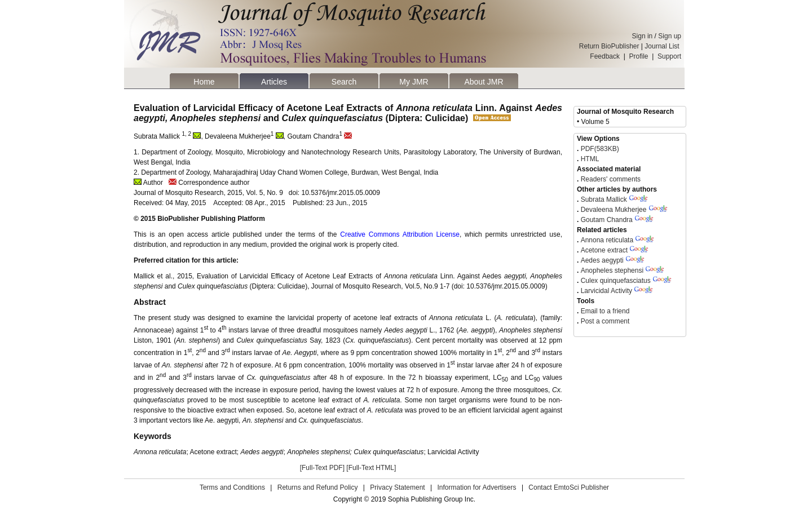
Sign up (670, 36)
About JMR (484, 82)
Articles (274, 82)
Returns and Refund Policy (318, 487)
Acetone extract (604, 250)
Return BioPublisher (609, 46)
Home (204, 82)
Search (344, 82)
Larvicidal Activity (606, 291)
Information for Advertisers (476, 487)
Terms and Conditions (232, 487)
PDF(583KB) (600, 149)
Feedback (605, 56)
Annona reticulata (608, 240)
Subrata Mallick (605, 199)
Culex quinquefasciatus (617, 281)
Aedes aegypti (603, 260)
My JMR (414, 82)
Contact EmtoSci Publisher (569, 487)
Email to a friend (604, 311)
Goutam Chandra (607, 220)
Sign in (643, 36)
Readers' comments (610, 179)
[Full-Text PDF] (322, 468)
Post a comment (604, 321)
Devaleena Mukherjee (614, 210)
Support (669, 56)
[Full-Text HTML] (371, 468)
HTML (589, 159)
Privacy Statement (397, 487)
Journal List (663, 46)
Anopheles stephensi (612, 270)
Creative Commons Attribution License (400, 234)
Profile (639, 56)
